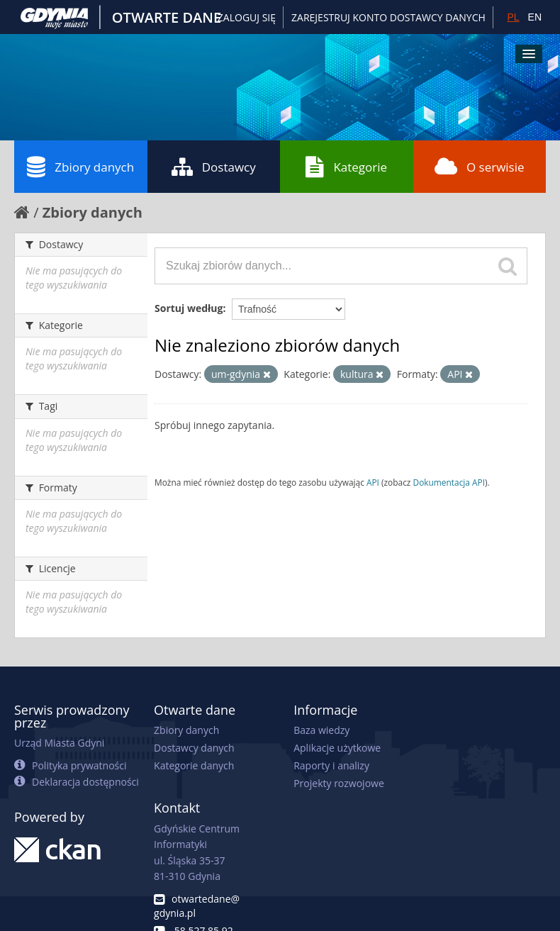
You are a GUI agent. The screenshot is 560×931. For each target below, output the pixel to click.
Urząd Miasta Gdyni (59, 743)
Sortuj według (189, 308)
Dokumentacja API (449, 482)
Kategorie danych (194, 765)
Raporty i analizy (331, 765)
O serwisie (480, 167)
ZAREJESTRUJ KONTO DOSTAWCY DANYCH (388, 17)
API (373, 482)
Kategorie (346, 167)
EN (535, 17)
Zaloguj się (247, 17)
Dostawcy (214, 167)
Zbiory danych (80, 167)
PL (513, 17)
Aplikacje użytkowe (337, 748)
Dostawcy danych (194, 748)
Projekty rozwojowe (339, 783)
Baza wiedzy (321, 730)
